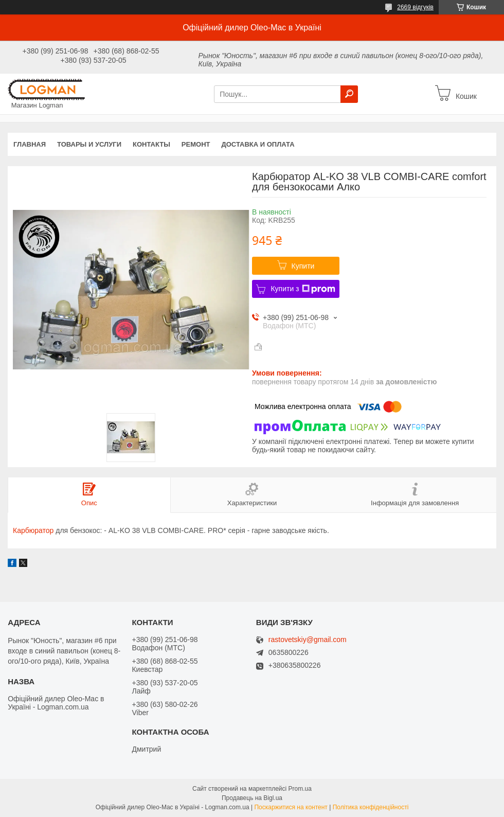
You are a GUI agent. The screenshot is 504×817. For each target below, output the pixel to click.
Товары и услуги (89, 144)
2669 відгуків (415, 7)
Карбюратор (33, 530)
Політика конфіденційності (371, 807)
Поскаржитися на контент (291, 807)
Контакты (151, 144)
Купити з (303, 289)
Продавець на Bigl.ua (252, 798)
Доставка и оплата (258, 144)
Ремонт (196, 144)
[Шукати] (349, 94)
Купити (303, 266)
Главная (30, 144)
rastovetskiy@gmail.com (308, 640)
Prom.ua (300, 789)
